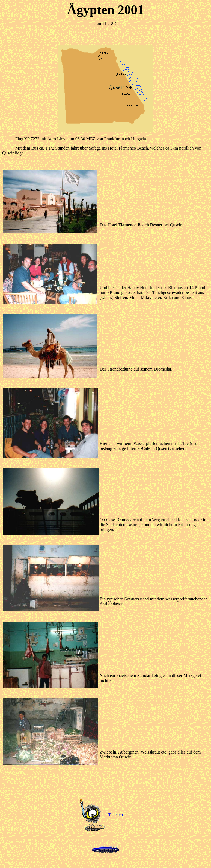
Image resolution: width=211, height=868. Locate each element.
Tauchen (115, 815)
